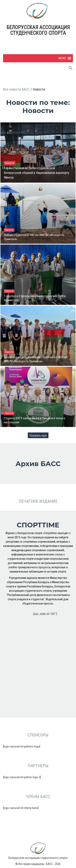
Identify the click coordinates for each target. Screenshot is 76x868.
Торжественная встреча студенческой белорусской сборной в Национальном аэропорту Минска (37, 173)
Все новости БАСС (17, 89)
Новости (10, 163)
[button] (62, 58)
